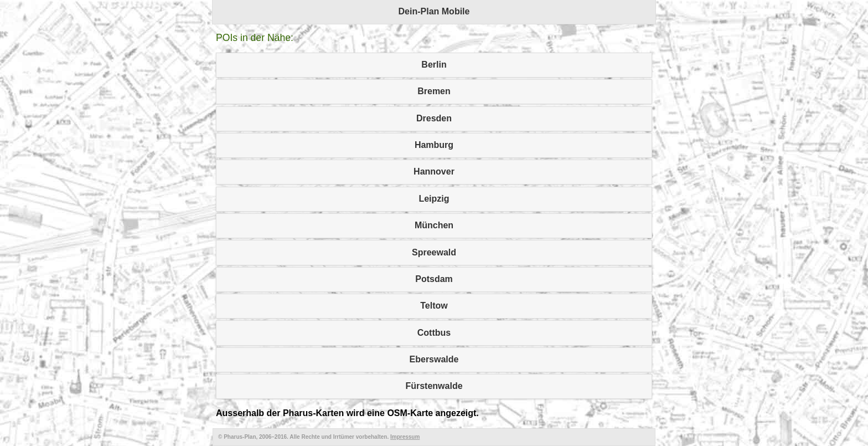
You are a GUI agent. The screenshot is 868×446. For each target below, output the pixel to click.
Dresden (434, 118)
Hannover (434, 171)
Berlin (434, 65)
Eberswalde (434, 359)
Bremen (434, 91)
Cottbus (434, 333)
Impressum (405, 437)
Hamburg (434, 145)
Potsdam (434, 279)
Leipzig (434, 199)
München (434, 225)
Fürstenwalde (434, 386)
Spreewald (434, 252)
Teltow (434, 306)
